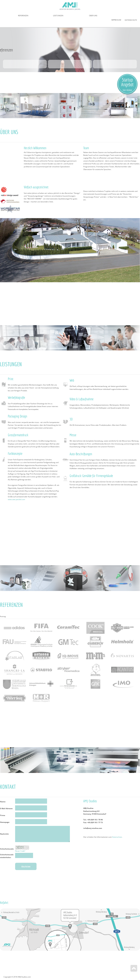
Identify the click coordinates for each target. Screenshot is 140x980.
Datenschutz (131, 20)
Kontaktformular (38, 847)
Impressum (116, 20)
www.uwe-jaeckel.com (16, 499)
